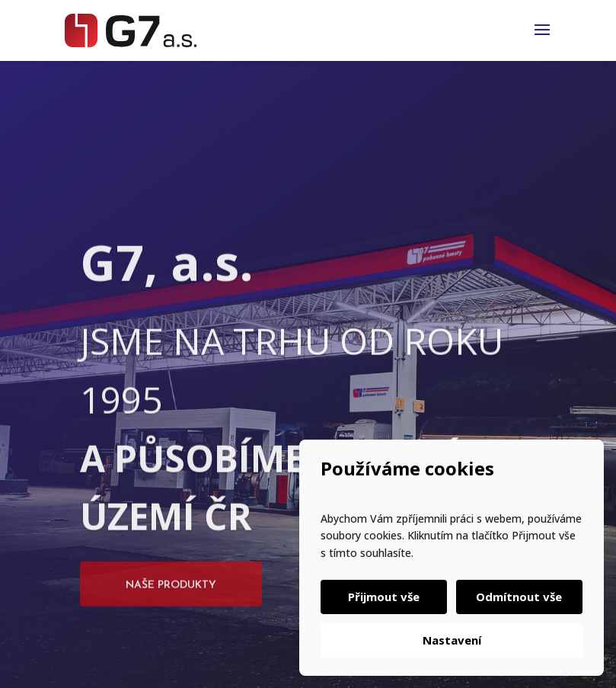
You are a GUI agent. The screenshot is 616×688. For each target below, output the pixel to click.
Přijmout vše (385, 597)
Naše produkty (171, 608)
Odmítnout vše (518, 597)
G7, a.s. (167, 285)
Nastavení (452, 640)
